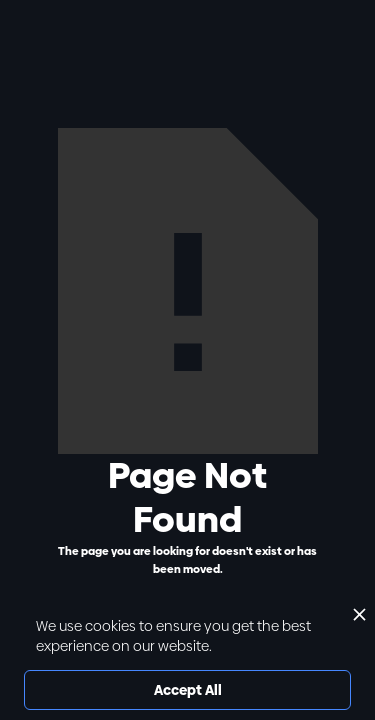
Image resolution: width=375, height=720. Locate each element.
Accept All (188, 690)
